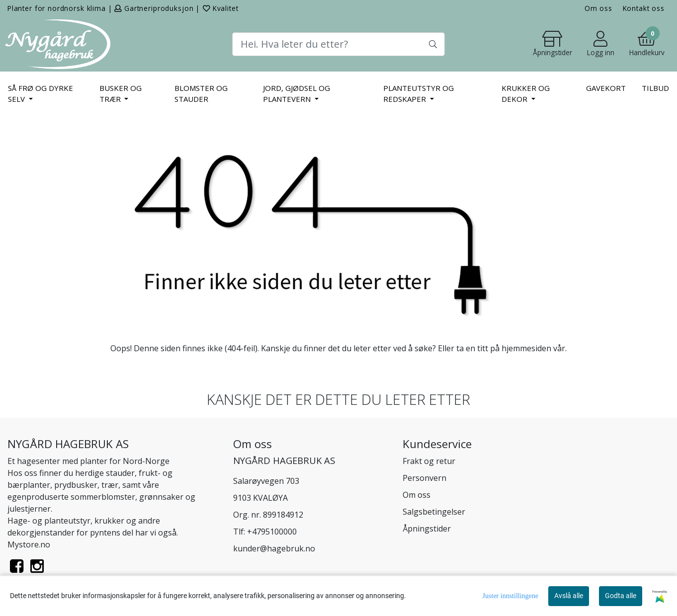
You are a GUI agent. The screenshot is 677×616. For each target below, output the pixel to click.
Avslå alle (569, 596)
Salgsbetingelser (434, 512)
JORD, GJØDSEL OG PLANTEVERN (296, 94)
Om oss (598, 8)
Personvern (424, 478)
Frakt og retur (429, 461)
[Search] (338, 44)
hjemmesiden (526, 348)
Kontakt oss (644, 8)
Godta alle (621, 596)
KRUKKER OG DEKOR (526, 94)
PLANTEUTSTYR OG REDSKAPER (419, 94)
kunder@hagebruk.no (274, 548)
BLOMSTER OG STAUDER (201, 94)
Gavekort (606, 88)
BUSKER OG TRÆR (121, 94)
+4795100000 (272, 532)
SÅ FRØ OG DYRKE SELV (41, 94)
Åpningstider (427, 529)
